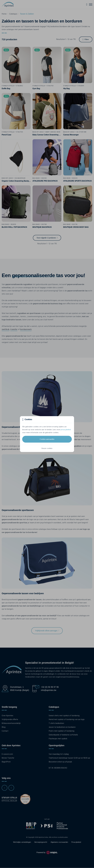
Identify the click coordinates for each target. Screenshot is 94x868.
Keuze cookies (47, 448)
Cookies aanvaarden (47, 439)
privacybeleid (66, 430)
